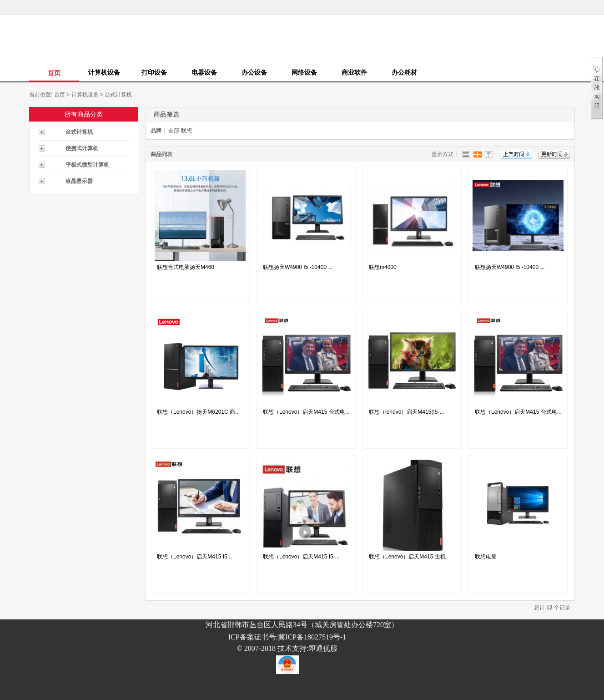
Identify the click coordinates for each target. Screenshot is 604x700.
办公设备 (254, 72)
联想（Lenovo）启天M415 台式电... (306, 412)
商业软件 (354, 72)
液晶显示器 (79, 181)
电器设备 (204, 72)
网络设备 (304, 72)
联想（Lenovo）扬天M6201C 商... (198, 412)
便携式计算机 (82, 148)
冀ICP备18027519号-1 (312, 637)
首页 (54, 73)
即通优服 (323, 648)
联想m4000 (383, 267)
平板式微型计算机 (87, 165)
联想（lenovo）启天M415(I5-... (406, 412)
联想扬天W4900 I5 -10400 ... (298, 267)
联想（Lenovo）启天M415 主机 (407, 557)
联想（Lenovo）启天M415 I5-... (301, 557)
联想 (186, 131)
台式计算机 (118, 95)
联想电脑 (486, 557)
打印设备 (154, 72)
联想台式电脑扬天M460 (186, 267)
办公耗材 (404, 72)
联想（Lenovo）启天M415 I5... (194, 557)
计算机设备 (104, 72)
